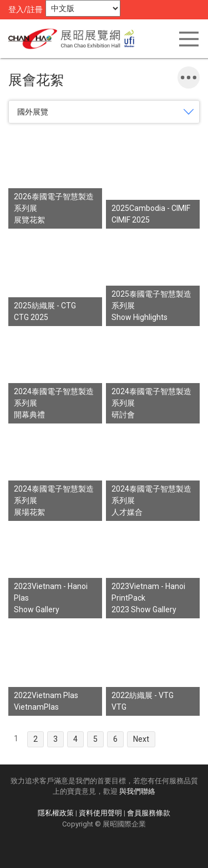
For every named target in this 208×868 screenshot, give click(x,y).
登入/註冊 (26, 9)
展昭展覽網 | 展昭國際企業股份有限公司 (75, 39)
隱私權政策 (56, 813)
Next (141, 739)
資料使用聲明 (100, 813)
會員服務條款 (149, 813)
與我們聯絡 (137, 791)
